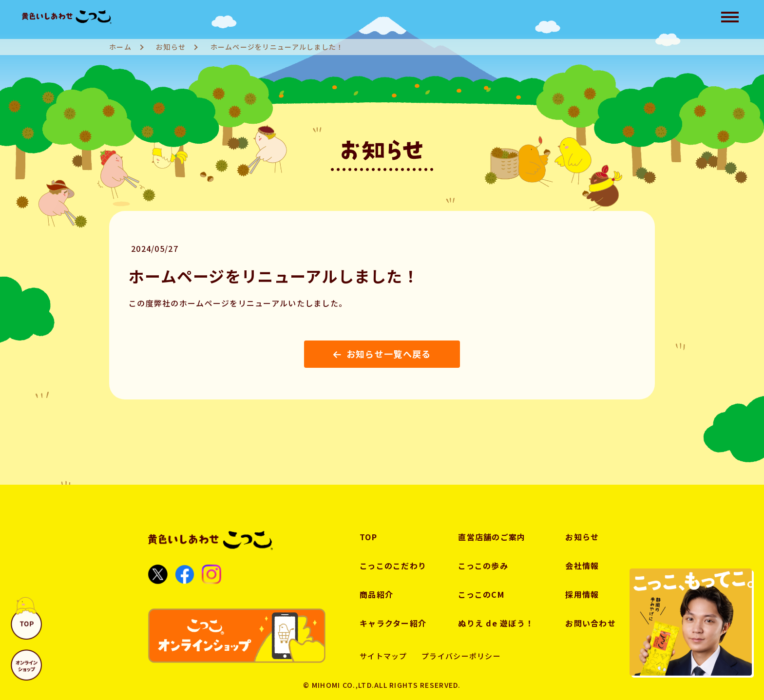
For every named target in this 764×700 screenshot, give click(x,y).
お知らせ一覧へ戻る (382, 354)
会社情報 (582, 566)
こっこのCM (481, 594)
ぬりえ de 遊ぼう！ (496, 623)
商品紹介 (376, 594)
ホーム (120, 47)
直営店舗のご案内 (492, 537)
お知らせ (171, 47)
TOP (368, 537)
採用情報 (582, 594)
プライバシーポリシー (461, 656)
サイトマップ (383, 656)
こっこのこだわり (393, 566)
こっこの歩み (483, 566)
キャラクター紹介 (393, 623)
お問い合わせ (591, 623)
